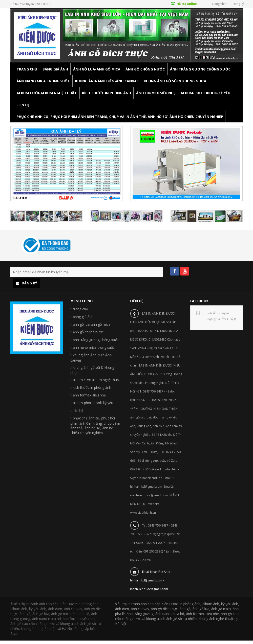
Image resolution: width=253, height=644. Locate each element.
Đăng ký (238, 4)
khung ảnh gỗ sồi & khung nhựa (92, 370)
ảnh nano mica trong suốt (94, 347)
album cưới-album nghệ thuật (96, 380)
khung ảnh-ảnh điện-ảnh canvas (91, 358)
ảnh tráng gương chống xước (96, 340)
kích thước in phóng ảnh (92, 387)
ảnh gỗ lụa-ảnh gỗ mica (92, 324)
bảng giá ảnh (83, 317)
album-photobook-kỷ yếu (93, 403)
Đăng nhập (220, 4)
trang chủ (81, 309)
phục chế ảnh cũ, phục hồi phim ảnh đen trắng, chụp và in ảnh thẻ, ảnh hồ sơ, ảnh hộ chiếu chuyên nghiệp (95, 425)
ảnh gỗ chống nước (88, 332)
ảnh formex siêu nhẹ (89, 395)
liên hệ (78, 410)
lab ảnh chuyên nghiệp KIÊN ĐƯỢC (222, 316)
